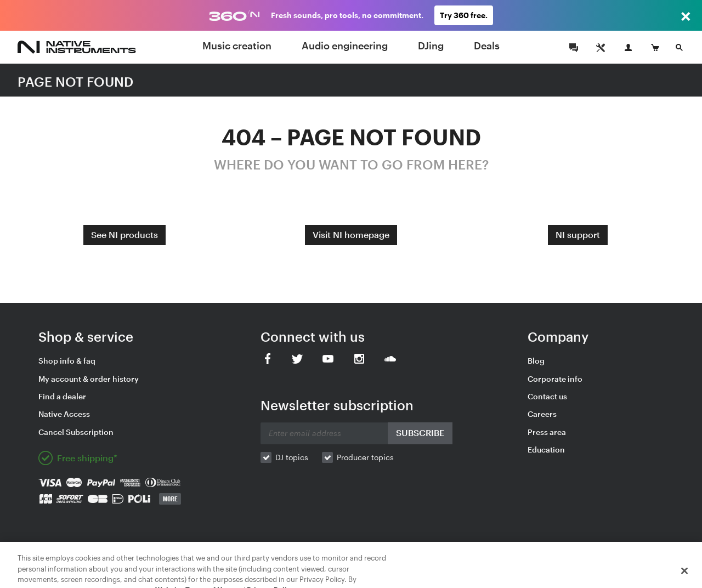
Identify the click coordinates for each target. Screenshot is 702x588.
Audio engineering (345, 46)
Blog (536, 361)
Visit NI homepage (351, 234)
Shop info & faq (67, 361)
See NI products (124, 234)
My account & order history (89, 379)
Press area (547, 432)
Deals (487, 46)
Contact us (547, 396)
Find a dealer (62, 396)
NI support (578, 234)
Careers (542, 414)
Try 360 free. (464, 15)
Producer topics (365, 457)
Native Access (64, 414)
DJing (431, 46)
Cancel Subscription (76, 432)
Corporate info (555, 379)
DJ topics (292, 457)
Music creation (237, 46)
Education (546, 450)
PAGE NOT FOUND (75, 81)
